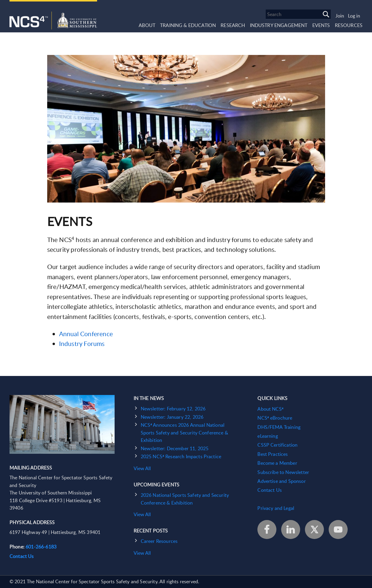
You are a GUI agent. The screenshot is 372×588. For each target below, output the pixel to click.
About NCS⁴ (270, 409)
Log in (354, 16)
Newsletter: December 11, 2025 (175, 448)
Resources (349, 25)
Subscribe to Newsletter (283, 472)
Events (321, 25)
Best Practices (273, 454)
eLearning (267, 436)
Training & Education (188, 25)
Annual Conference (86, 334)
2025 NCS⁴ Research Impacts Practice (181, 456)
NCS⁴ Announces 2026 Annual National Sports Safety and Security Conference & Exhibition (184, 433)
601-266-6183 (41, 547)
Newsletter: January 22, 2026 (172, 417)
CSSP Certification (277, 445)
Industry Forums (82, 343)
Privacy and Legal (276, 508)
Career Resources (159, 541)
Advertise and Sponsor (281, 481)
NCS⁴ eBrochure (275, 418)
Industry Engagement (279, 25)
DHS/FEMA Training (279, 427)
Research (233, 25)
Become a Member (277, 463)
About (147, 25)
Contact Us (22, 556)
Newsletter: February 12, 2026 (173, 409)
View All (142, 468)
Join (340, 16)
